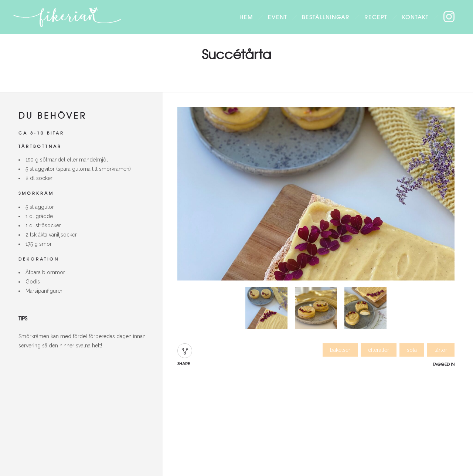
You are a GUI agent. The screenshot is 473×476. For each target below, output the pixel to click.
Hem (246, 17)
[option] (316, 195)
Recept (376, 17)
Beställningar (326, 17)
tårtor (441, 350)
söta (412, 350)
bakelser (340, 350)
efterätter (379, 350)
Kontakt (415, 17)
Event (278, 17)
